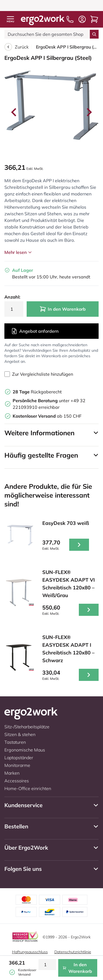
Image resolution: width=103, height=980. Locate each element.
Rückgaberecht (37, 392)
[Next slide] (89, 112)
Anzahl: (12, 297)
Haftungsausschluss (30, 952)
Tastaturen (15, 742)
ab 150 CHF (47, 416)
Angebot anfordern (35, 331)
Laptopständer (19, 758)
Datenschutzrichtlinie (73, 952)
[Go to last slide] (14, 112)
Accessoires (17, 781)
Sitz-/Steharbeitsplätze (27, 727)
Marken (12, 773)
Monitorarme (17, 765)
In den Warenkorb (63, 309)
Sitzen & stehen (20, 734)
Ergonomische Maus (25, 750)
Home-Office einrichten (28, 788)
